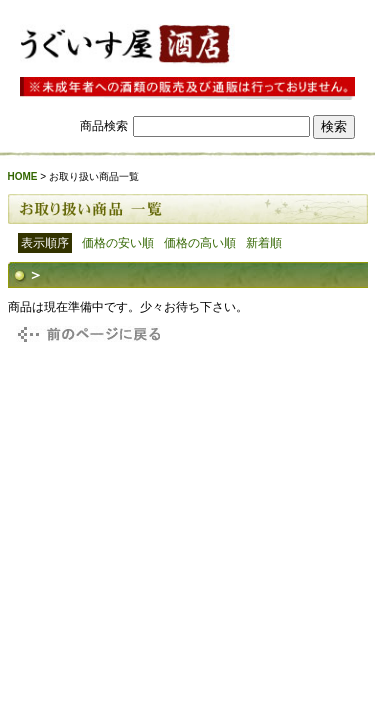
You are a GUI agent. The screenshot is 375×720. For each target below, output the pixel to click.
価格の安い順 (118, 243)
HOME (23, 176)
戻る (85, 334)
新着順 (264, 243)
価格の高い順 (200, 243)
